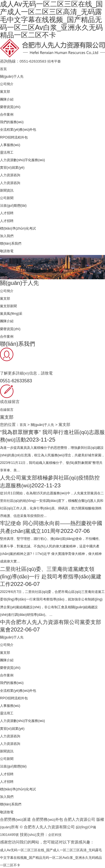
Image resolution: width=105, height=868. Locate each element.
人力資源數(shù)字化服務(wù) (26, 159)
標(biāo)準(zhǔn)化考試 (20, 227)
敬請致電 (8, 250)
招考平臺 (55, 60)
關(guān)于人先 (13, 76)
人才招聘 (8, 212)
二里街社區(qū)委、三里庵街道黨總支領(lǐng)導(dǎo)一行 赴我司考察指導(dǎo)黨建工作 (51, 575)
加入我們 (8, 235)
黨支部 (6, 91)
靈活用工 (8, 152)
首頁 (4, 68)
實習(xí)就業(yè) (14, 167)
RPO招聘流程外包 (16, 136)
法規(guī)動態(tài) (15, 205)
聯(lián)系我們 (12, 243)
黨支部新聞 (10, 305)
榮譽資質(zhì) (12, 106)
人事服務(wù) (11, 144)
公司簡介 (8, 83)
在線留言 (8, 408)
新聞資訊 (8, 189)
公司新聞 (8, 197)
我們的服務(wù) (13, 121)
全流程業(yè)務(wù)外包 (21, 129)
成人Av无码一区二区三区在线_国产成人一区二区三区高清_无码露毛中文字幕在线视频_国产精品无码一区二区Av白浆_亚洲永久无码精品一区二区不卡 (51, 856)
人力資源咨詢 (12, 174)
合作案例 (8, 114)
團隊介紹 (8, 98)
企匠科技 (58, 834)
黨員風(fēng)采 (13, 313)
